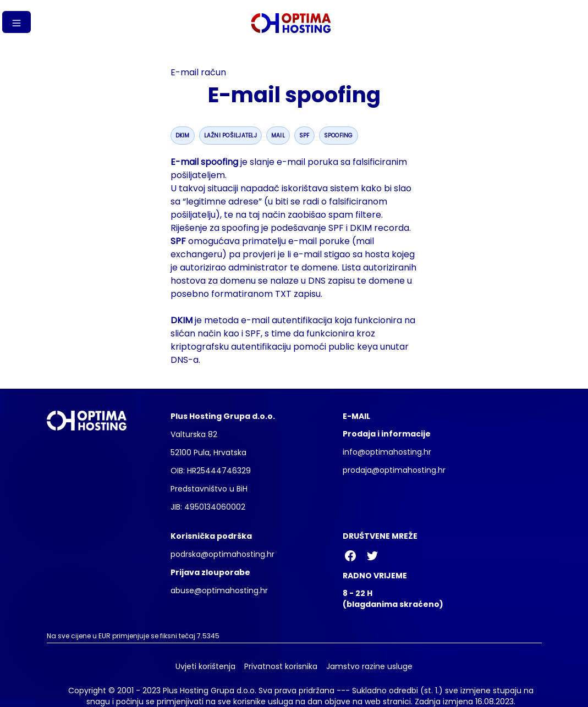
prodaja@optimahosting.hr (394, 470)
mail (278, 136)
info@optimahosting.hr (387, 452)
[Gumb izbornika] (17, 22)
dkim (183, 136)
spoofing (339, 136)
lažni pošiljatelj (230, 136)
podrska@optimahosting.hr (222, 554)
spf (304, 136)
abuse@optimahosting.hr (219, 590)
